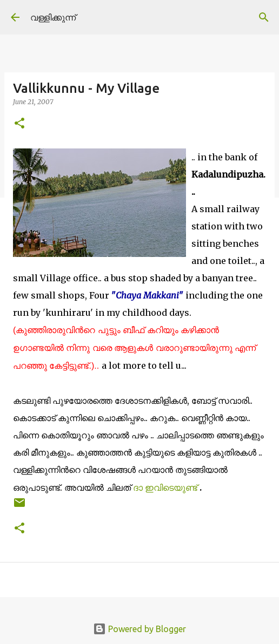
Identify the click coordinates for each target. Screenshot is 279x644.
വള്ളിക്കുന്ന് (53, 17)
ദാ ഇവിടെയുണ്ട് (166, 487)
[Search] (264, 17)
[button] (19, 124)
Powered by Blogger (139, 629)
